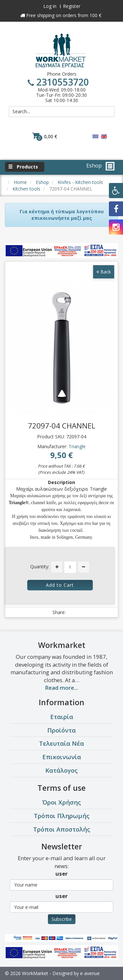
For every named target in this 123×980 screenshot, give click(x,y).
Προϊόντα (61, 730)
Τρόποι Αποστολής (62, 829)
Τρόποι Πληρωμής (62, 816)
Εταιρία (62, 717)
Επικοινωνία (62, 757)
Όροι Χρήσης (62, 802)
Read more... (61, 688)
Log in (50, 6)
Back (104, 272)
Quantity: (40, 567)
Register (72, 6)
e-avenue (90, 973)
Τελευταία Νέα (61, 743)
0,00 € (45, 136)
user (61, 874)
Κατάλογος (61, 770)
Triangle (77, 446)
